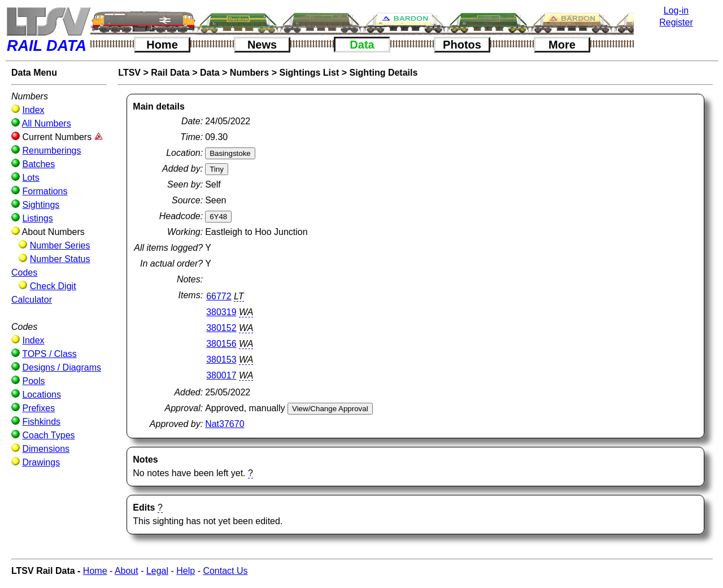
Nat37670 (225, 424)
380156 (221, 344)
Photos (462, 45)
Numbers (249, 73)
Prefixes (38, 408)
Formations (45, 191)
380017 (221, 375)
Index (33, 110)
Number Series (60, 245)
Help (186, 571)
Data (362, 45)
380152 (221, 328)
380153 (221, 360)
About (127, 571)
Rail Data (170, 73)
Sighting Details (383, 73)
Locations (42, 395)
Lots (31, 178)
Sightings (41, 205)
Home (162, 45)
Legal (157, 571)
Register (676, 22)
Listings (37, 218)
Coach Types (48, 435)
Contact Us (225, 571)
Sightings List (309, 73)
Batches (38, 164)
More (562, 45)
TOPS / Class (49, 354)
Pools (33, 381)
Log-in (676, 10)
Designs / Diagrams (62, 367)
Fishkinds (41, 422)
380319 (221, 312)
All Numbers (47, 123)
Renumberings (51, 151)
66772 (219, 296)
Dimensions (46, 449)
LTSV (129, 73)
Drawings (41, 462)
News (262, 45)
